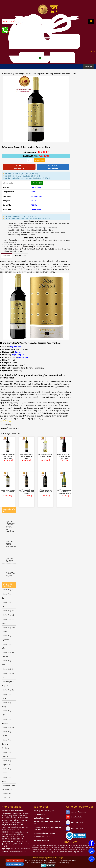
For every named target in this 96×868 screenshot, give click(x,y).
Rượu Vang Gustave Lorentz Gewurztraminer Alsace (11, 545)
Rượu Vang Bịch (7, 663)
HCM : (14, 864)
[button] (87, 67)
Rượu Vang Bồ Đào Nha (8, 654)
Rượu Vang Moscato (7, 721)
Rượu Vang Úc (9, 611)
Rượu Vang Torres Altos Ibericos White (27, 457)
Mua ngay (39, 160)
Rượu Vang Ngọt (7, 713)
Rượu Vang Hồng (7, 704)
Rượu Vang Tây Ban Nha (23, 74)
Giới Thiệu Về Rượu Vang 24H (44, 811)
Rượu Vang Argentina (7, 638)
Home (4, 74)
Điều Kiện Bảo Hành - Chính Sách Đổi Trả (47, 823)
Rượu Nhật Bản (9, 669)
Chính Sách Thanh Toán (7, 796)
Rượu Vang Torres (39, 74)
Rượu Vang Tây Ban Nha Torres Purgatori (8, 457)
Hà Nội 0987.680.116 (19, 167)
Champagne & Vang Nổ (8, 684)
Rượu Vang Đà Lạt (8, 675)
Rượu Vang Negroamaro (7, 763)
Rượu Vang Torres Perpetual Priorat (45, 491)
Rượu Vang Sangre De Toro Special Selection (64, 457)
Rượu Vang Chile (7, 596)
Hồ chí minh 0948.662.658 (53, 167)
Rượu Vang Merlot (7, 771)
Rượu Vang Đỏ (37, 196)
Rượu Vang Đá (9, 727)
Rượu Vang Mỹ (9, 615)
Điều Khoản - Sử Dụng (41, 840)
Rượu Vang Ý (8, 590)
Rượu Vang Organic (7, 734)
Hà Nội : (15, 860)
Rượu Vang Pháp (7, 604)
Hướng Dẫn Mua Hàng (42, 818)
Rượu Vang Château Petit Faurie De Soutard (10, 574)
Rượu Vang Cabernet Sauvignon (7, 744)
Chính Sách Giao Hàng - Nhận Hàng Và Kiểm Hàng (47, 829)
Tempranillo (36, 209)
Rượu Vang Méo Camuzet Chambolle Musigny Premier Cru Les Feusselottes (10, 526)
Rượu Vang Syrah (7, 779)
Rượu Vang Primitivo (7, 754)
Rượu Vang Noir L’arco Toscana (9, 560)
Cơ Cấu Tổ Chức (39, 814)
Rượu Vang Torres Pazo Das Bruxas (8, 491)
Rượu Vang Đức (7, 646)
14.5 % (34, 201)
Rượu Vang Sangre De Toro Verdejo (45, 456)
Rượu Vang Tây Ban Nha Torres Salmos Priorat (27, 492)
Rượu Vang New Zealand (8, 629)
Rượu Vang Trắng (7, 696)
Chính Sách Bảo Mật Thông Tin (8, 787)
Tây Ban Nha (36, 187)
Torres (34, 192)
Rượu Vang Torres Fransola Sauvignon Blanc (64, 492)
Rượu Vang (11, 74)
